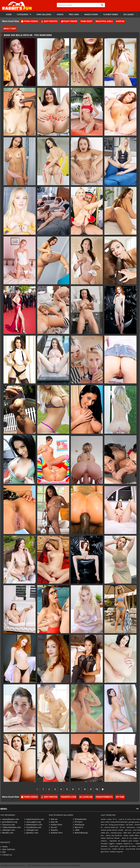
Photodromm (80, 819)
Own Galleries (8, 849)
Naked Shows (91, 14)
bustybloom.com (33, 827)
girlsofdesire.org (9, 822)
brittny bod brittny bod (119, 822)
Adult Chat (10, 28)
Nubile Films (56, 825)
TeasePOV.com (68, 797)
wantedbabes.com (10, 819)
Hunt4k (120, 21)
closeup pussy (116, 833)
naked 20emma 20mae (110, 838)
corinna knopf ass (111, 827)
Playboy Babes (111, 14)
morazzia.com (8, 825)
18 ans (122, 827)
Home (9, 14)
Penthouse (79, 825)
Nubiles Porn (56, 833)
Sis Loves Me (86, 797)
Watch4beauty (80, 833)
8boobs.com (7, 833)
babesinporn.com (33, 825)
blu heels (130, 825)
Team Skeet (86, 21)
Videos (60, 14)
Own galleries (44, 14)
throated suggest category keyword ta (117, 843)
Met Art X (78, 827)
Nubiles (53, 830)
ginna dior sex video (128, 846)
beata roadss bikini (131, 835)
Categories (24, 14)
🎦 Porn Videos (29, 21)
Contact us (6, 855)
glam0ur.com (31, 833)
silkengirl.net (31, 830)
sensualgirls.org (33, 822)
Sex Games (129, 14)
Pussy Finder (69, 21)
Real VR (53, 822)
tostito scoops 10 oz (109, 819)
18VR (76, 830)
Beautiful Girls (104, 21)
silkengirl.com (8, 830)
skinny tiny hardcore (114, 835)
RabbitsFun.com (39, 865)
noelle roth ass (118, 849)
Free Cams (74, 14)
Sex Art (53, 827)
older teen (127, 833)
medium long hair (116, 852)
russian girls (114, 846)
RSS (3, 852)
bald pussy (131, 827)
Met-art (53, 819)
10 (97, 789)
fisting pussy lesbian (117, 825)
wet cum (128, 830)
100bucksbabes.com (11, 827)
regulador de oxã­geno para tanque (124, 841)
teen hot (104, 825)
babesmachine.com (34, 819)
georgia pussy (134, 822)
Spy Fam (120, 797)
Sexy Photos (49, 21)
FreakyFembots (104, 797)
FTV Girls (78, 822)
